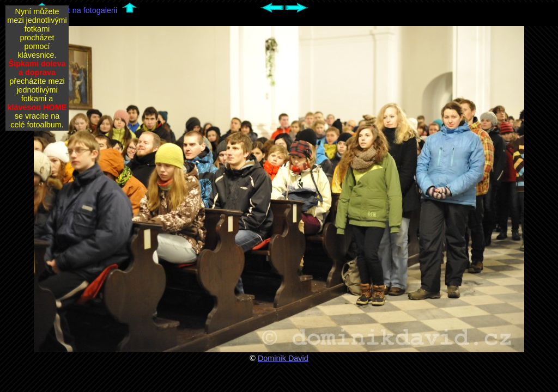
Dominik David (283, 358)
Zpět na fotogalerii (86, 10)
